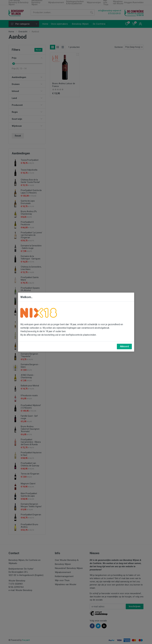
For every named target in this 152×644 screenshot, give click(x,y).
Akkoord (124, 346)
